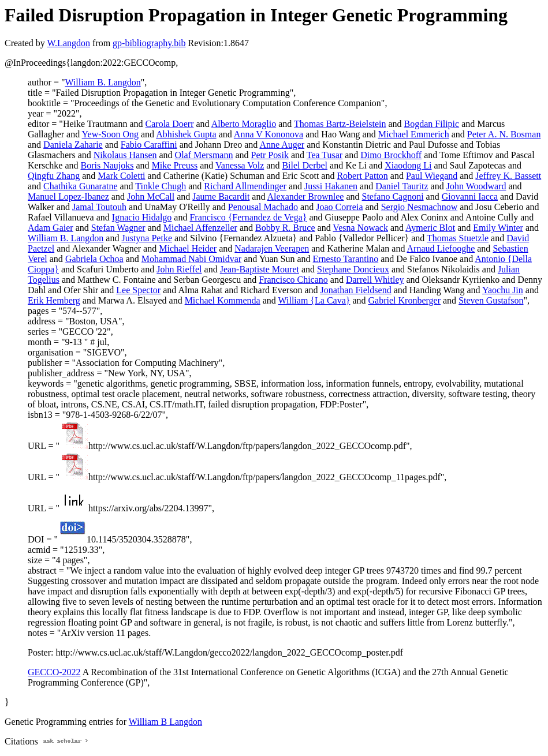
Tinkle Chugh (161, 186)
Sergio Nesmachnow (420, 207)
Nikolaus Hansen (125, 155)
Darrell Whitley (375, 280)
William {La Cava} (314, 300)
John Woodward (476, 186)
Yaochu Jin (503, 290)
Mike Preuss (175, 165)
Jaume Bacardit (221, 197)
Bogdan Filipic (432, 124)
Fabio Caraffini (149, 145)
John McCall (151, 197)
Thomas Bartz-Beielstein (340, 124)
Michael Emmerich (414, 134)
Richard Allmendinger (245, 186)
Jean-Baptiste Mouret (260, 269)
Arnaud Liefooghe (441, 248)
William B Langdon (165, 722)
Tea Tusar (325, 155)
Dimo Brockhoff (391, 155)
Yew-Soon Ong (110, 134)
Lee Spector (138, 290)
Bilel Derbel (305, 165)
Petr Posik (270, 155)
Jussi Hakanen (331, 186)
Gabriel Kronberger (405, 300)
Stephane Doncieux (353, 269)
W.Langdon (68, 43)
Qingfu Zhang (54, 176)
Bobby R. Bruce (285, 228)
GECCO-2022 (54, 672)
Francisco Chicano (293, 280)
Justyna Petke (147, 238)
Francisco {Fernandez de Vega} (248, 217)
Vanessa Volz (240, 165)
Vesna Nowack (360, 228)
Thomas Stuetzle (458, 238)
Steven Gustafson (491, 300)
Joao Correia (339, 207)
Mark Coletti (121, 176)
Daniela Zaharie (73, 145)
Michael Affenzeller (200, 228)
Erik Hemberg (54, 300)
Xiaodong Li (408, 165)
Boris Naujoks (107, 165)
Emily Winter (498, 228)
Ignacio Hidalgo (142, 217)
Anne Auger (282, 145)
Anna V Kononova (269, 134)
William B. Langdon (102, 82)
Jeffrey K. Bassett (508, 176)
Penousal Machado (263, 207)
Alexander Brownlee (306, 197)
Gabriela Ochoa (94, 259)
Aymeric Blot (430, 228)
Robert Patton (362, 176)
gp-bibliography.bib (149, 43)
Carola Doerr (170, 124)
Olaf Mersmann (204, 155)
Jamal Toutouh (99, 207)
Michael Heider (188, 248)
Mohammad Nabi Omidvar (191, 259)
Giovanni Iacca (470, 197)
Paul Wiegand (432, 176)
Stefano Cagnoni (393, 197)
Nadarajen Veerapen (272, 248)
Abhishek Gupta (186, 134)
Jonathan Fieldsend (356, 290)
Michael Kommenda (223, 300)
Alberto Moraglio (244, 124)
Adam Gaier (51, 228)
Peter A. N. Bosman (504, 134)
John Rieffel (179, 269)
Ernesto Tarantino (346, 259)
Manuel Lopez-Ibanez (68, 197)
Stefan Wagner (118, 228)
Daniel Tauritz (402, 186)
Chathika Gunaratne (80, 186)
